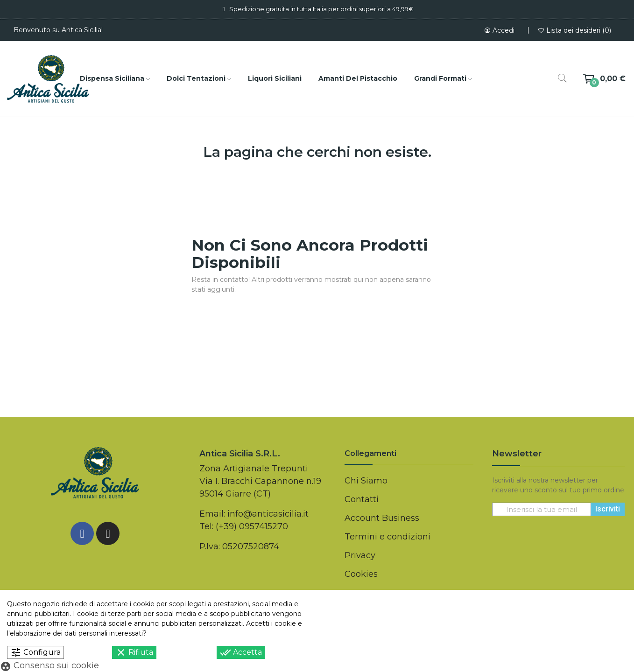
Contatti (362, 499)
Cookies (361, 574)
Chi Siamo (366, 481)
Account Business (382, 518)
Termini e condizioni (387, 537)
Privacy (360, 555)
